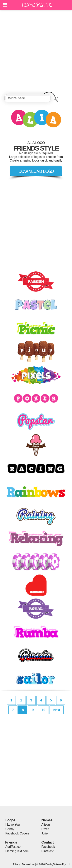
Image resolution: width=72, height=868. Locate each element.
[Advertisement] (36, 53)
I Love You (13, 825)
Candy (10, 829)
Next (57, 710)
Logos (10, 820)
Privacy (17, 864)
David (45, 829)
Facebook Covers (17, 833)
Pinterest (48, 851)
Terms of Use (28, 864)
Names (47, 820)
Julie (45, 833)
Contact (48, 842)
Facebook (48, 847)
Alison (46, 825)
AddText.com (14, 847)
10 (43, 710)
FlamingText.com (17, 851)
